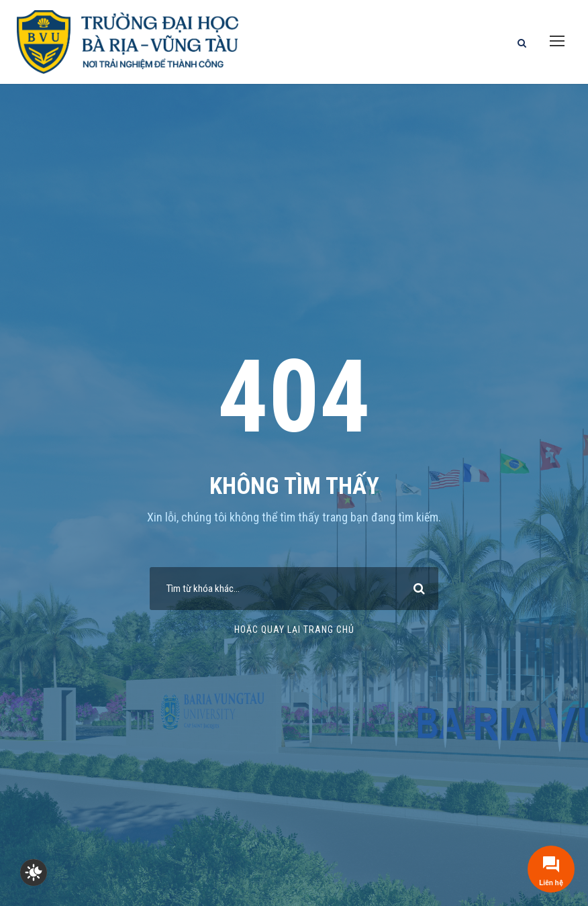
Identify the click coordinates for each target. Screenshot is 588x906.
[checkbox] (34, 872)
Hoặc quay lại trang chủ (294, 630)
